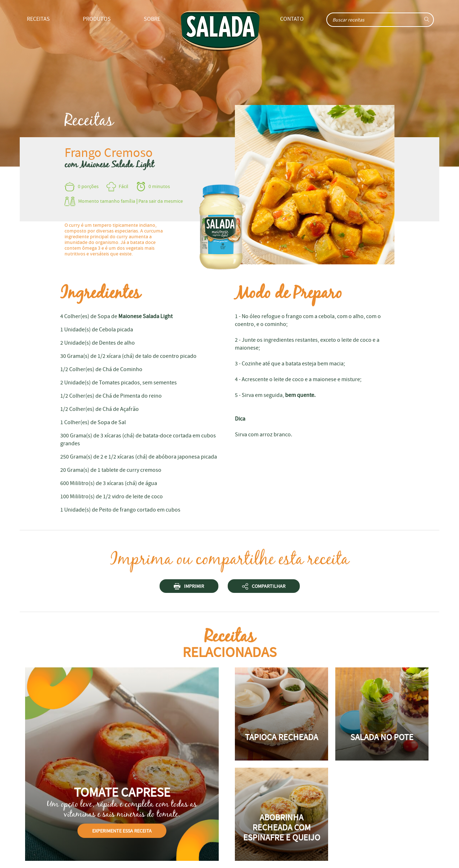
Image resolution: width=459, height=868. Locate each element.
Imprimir (189, 587)
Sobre (152, 19)
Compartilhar (264, 587)
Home (220, 31)
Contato (292, 19)
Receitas (38, 19)
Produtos (97, 19)
